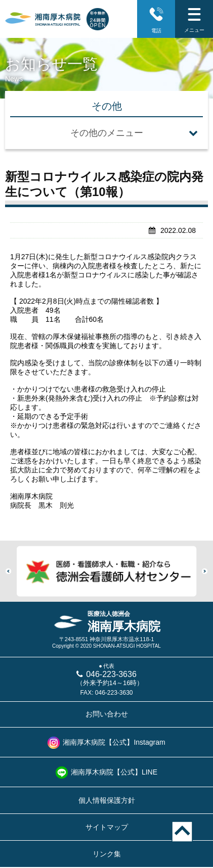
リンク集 (107, 854)
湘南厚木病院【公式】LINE (114, 772)
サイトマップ (107, 827)
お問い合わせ (107, 714)
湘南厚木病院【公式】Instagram (114, 742)
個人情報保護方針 (107, 800)
